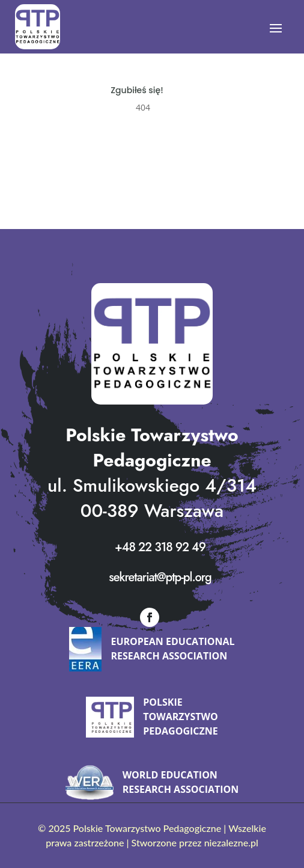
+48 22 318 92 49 (160, 547)
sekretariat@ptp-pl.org (160, 577)
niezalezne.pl (231, 842)
